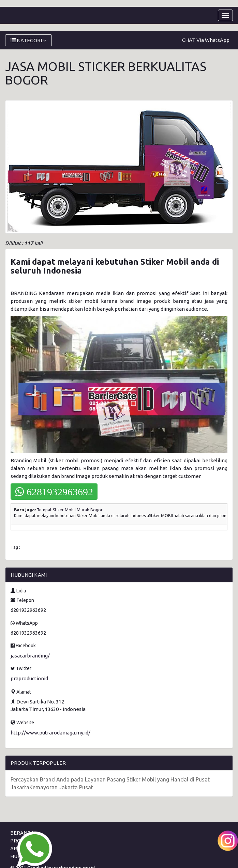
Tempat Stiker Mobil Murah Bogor (70, 510)
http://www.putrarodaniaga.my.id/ (50, 733)
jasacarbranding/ (30, 656)
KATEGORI (28, 40)
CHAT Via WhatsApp (206, 40)
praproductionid (29, 678)
